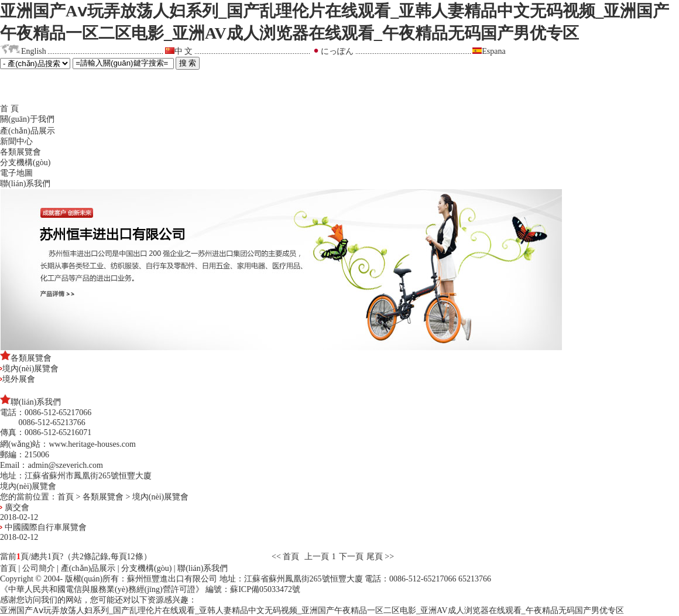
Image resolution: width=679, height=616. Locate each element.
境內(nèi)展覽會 (29, 369)
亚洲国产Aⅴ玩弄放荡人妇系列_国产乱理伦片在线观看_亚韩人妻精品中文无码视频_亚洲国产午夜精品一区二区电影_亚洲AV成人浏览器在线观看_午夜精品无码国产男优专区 (312, 610)
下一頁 (351, 557)
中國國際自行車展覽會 (43, 527)
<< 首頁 (287, 557)
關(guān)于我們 (27, 119)
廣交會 (15, 507)
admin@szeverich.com (65, 465)
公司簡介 (39, 568)
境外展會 (18, 379)
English (34, 51)
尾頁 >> (380, 557)
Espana (493, 51)
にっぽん (337, 51)
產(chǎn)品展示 (28, 131)
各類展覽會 (20, 152)
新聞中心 (16, 141)
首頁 (66, 497)
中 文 (184, 51)
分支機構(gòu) (25, 162)
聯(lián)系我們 (25, 184)
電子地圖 (16, 173)
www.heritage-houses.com (92, 444)
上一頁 (317, 557)
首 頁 (9, 109)
